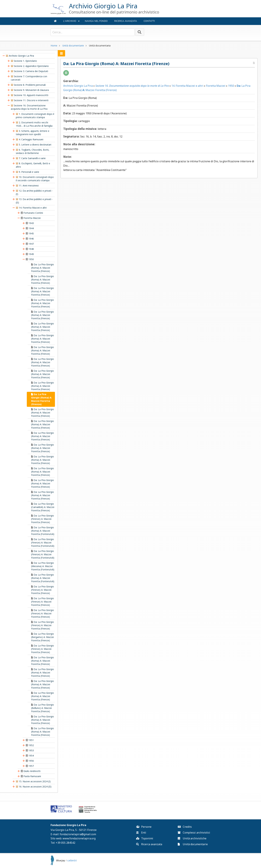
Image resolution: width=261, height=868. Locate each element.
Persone (144, 827)
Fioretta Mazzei (216, 86)
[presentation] (4, 56)
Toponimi (145, 838)
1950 (232, 86)
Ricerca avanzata (126, 21)
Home (54, 46)
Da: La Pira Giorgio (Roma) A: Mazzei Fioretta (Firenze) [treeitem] (42, 399)
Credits (185, 827)
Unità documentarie (73, 46)
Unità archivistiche (192, 838)
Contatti (149, 21)
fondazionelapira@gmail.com (78, 834)
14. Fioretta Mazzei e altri (188, 86)
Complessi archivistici (194, 833)
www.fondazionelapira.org (79, 838)
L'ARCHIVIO (72, 22)
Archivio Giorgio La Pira (79, 86)
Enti (141, 833)
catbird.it (72, 860)
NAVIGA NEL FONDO (96, 21)
